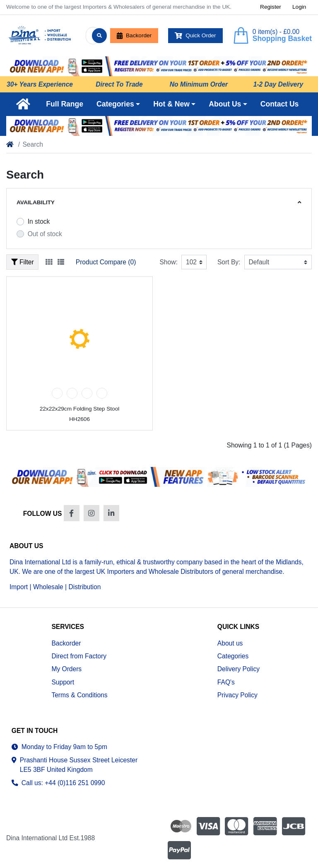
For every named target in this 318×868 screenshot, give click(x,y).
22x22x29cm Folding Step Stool (80, 409)
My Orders (66, 669)
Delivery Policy (238, 669)
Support (63, 682)
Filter (23, 262)
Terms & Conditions (79, 695)
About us (230, 643)
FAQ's (226, 682)
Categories (233, 656)
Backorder (134, 36)
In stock (39, 221)
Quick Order (195, 36)
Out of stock (45, 234)
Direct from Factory (79, 656)
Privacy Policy (237, 695)
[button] (118, 104)
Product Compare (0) (106, 262)
